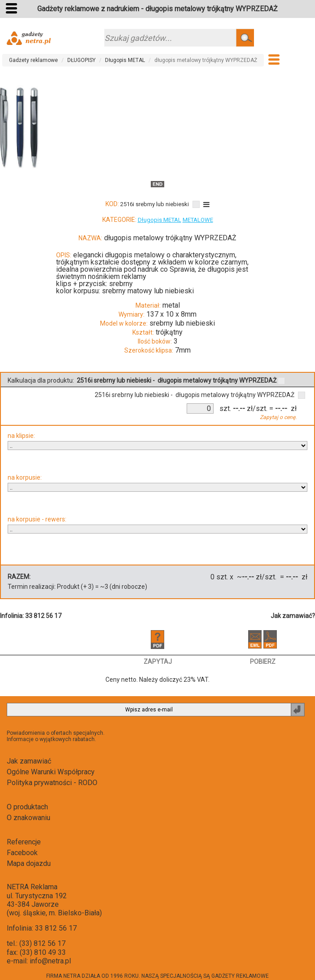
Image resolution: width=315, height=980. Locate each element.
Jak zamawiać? (293, 616)
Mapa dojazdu (29, 863)
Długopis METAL (125, 60)
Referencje (24, 842)
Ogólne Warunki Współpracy (51, 772)
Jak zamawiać (29, 761)
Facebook (22, 853)
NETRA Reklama (32, 887)
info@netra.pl (50, 961)
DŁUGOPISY (81, 60)
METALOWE (198, 220)
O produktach (27, 807)
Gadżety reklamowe (33, 60)
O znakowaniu (28, 818)
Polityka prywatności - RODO (52, 783)
